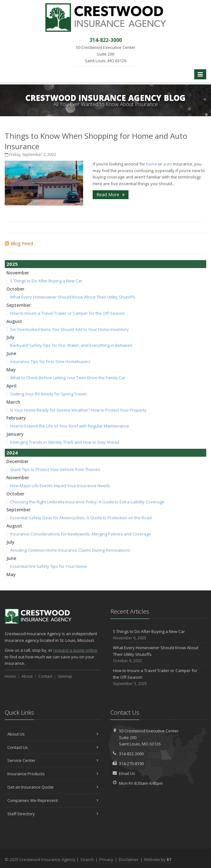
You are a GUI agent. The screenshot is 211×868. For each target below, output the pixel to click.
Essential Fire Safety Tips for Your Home (49, 566)
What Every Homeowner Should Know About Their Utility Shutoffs (73, 297)
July (10, 337)
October (15, 289)
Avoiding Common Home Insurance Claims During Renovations (70, 550)
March (13, 402)
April (11, 386)
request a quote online (75, 650)
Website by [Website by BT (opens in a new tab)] (158, 859)
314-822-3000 (131, 754)
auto (168, 164)
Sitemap (65, 676)
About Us (53, 734)
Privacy (106, 859)
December (17, 461)
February (16, 418)
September (19, 305)
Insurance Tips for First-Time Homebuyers (50, 361)
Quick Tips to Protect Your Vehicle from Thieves (55, 469)
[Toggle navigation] (200, 74)
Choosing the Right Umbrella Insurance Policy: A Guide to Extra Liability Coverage (87, 502)
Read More (111, 195)
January (15, 434)
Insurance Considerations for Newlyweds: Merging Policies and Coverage (81, 534)
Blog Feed (19, 243)
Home (10, 676)
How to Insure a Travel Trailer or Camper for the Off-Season (68, 313)
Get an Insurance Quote (53, 787)
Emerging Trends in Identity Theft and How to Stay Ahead (65, 442)
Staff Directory (53, 814)
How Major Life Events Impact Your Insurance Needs (60, 486)
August (14, 321)
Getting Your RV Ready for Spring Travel (48, 394)
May (11, 370)
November (18, 273)
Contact (45, 676)
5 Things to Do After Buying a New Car (46, 281)
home (152, 164)
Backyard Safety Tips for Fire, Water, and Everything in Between (71, 345)
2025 (12, 264)
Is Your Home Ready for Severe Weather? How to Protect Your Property (78, 410)
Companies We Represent (53, 800)
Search (87, 859)
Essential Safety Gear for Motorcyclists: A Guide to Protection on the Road (81, 518)
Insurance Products (53, 774)
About (27, 676)
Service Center (53, 760)
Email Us (127, 773)
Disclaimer (129, 859)
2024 (12, 453)
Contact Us (53, 747)
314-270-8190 (131, 764)
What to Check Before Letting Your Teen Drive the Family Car (68, 378)
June (11, 353)
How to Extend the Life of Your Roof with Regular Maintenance (70, 426)
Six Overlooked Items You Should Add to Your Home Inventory (69, 329)
